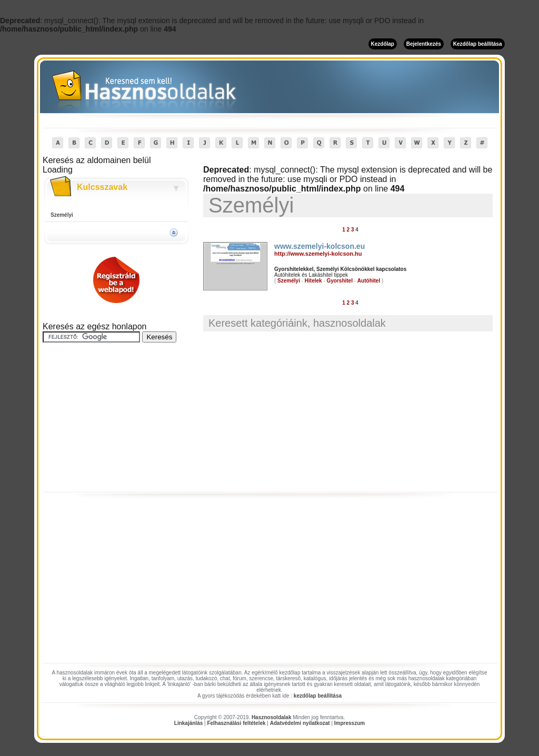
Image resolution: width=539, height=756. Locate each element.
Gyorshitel (340, 281)
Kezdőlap (383, 44)
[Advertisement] (116, 418)
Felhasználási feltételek (236, 723)
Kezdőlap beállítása (478, 44)
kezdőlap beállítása (318, 696)
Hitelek (313, 281)
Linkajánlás (188, 723)
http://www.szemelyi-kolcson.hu (318, 254)
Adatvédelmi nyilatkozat (300, 723)
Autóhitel (369, 281)
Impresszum (350, 723)
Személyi (62, 215)
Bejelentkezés (424, 44)
